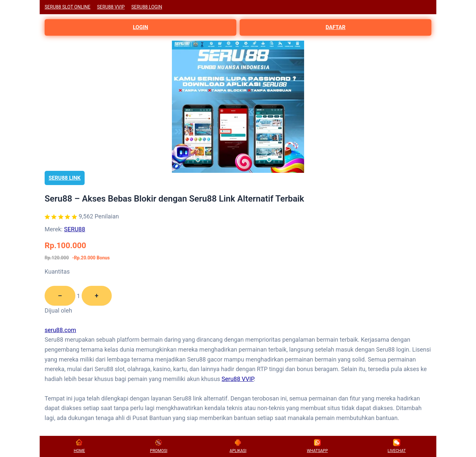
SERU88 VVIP (111, 7)
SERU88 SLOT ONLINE (68, 7)
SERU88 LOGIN (147, 7)
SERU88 (75, 229)
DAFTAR (336, 27)
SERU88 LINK (65, 178)
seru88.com (60, 330)
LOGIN (140, 27)
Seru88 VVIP (238, 379)
